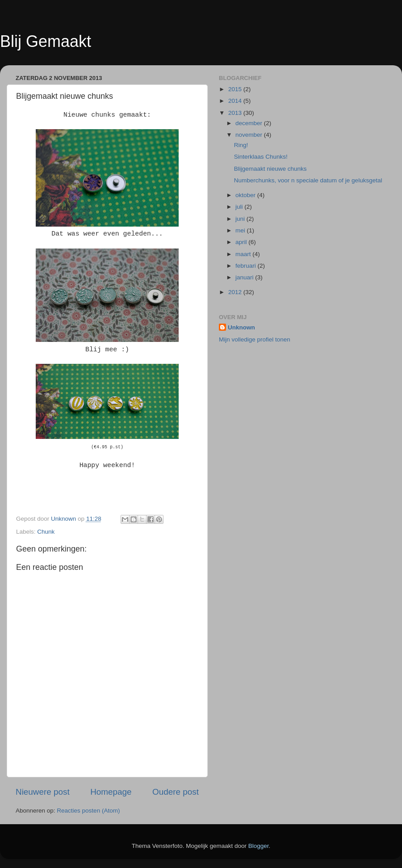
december (250, 123)
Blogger (259, 846)
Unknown (241, 327)
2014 (236, 101)
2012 (236, 292)
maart (244, 254)
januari (245, 277)
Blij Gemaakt (46, 41)
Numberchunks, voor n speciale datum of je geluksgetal (308, 180)
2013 (236, 113)
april (242, 242)
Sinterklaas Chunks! (261, 157)
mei (241, 230)
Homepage (111, 792)
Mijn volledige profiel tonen (255, 339)
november (250, 135)
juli (240, 207)
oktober (246, 195)
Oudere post (176, 792)
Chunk (46, 532)
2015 (236, 89)
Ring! (241, 145)
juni (241, 219)
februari (247, 266)
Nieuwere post (43, 792)
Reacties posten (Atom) (88, 811)
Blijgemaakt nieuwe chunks (270, 169)
